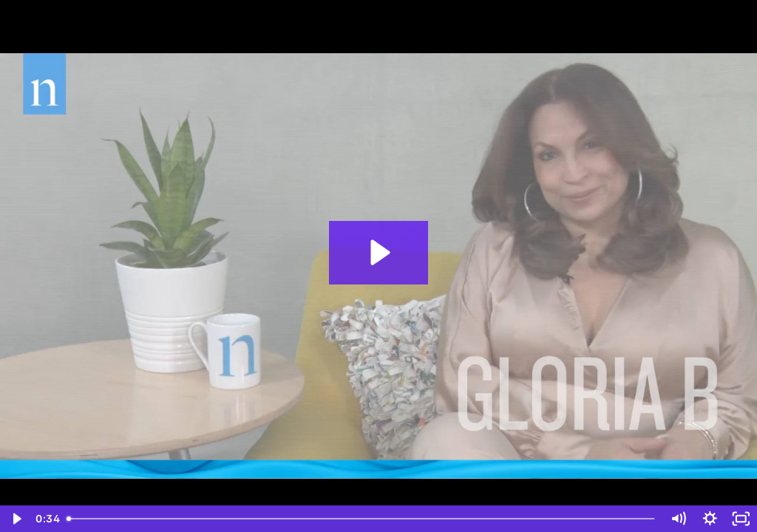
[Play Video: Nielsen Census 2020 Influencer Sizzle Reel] (378, 252)
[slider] (362, 519)
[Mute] (678, 519)
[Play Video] (16, 519)
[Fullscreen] (741, 519)
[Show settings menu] (710, 519)
